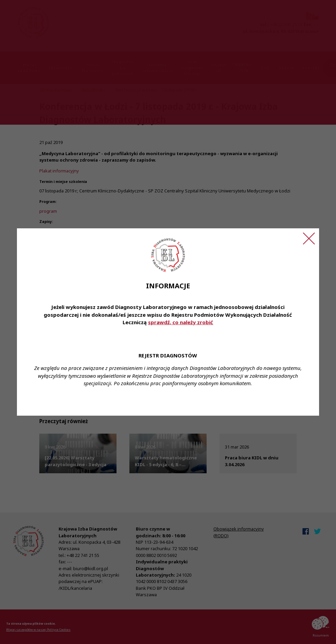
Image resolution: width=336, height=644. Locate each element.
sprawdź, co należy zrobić (181, 322)
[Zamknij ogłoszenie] (309, 238)
